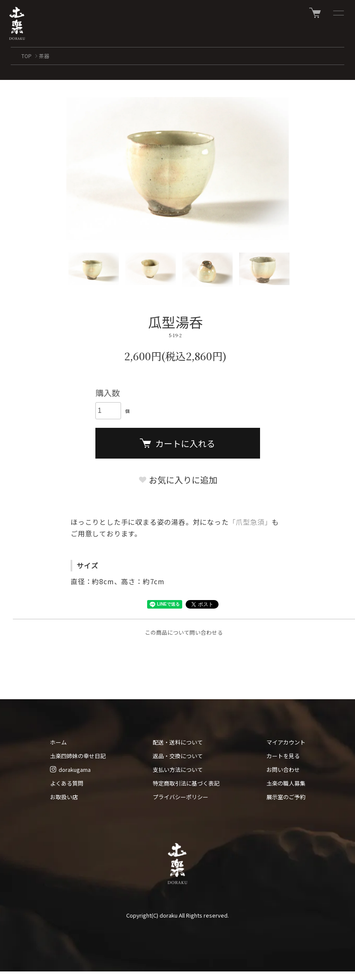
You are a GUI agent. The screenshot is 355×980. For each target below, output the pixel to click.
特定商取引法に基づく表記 (186, 783)
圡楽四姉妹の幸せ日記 (78, 756)
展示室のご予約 (286, 797)
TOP (27, 56)
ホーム (58, 742)
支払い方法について (178, 770)
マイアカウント (286, 742)
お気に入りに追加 (178, 480)
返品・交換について (178, 756)
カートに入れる (177, 443)
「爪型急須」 (250, 522)
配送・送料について (178, 742)
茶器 (44, 56)
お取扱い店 (64, 797)
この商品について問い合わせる (184, 632)
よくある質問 (67, 783)
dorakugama (70, 770)
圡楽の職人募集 (286, 783)
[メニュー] (338, 13)
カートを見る (283, 756)
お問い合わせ (283, 770)
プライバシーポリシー (180, 797)
